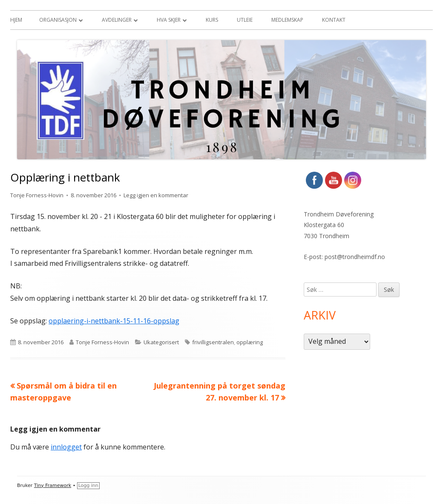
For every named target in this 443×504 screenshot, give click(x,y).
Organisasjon (58, 20)
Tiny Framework (53, 485)
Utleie (245, 20)
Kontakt (334, 20)
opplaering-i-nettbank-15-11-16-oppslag (114, 321)
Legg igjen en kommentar (156, 195)
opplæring (250, 342)
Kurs (212, 20)
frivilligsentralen (213, 342)
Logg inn (88, 485)
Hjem (16, 20)
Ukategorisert (161, 342)
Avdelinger (117, 20)
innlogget (66, 447)
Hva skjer (169, 20)
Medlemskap (287, 20)
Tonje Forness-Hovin (37, 195)
